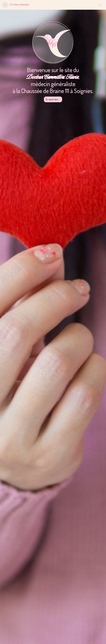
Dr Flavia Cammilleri (16, 5)
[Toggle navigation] (100, 5)
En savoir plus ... (53, 99)
